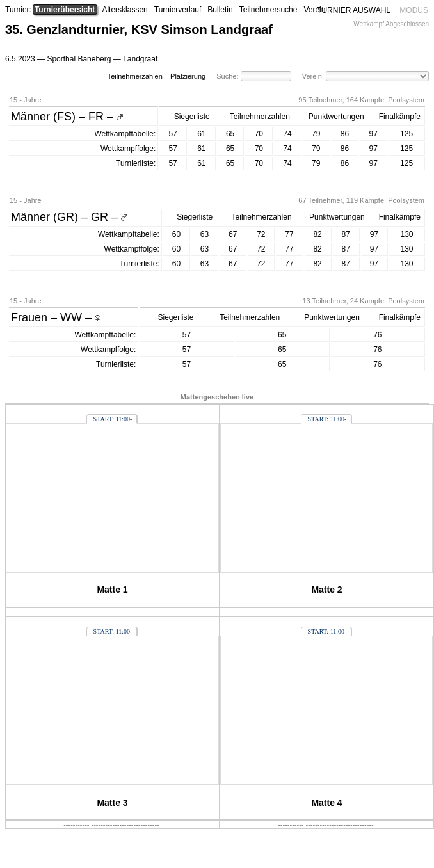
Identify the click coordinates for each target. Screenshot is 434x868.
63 (205, 234)
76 (377, 335)
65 (230, 134)
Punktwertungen (336, 117)
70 (259, 134)
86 (345, 134)
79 (316, 134)
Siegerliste (192, 117)
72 (261, 234)
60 (176, 234)
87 (346, 234)
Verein (314, 10)
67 (233, 234)
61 (201, 134)
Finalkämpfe (400, 117)
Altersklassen (125, 10)
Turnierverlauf (178, 10)
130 (406, 234)
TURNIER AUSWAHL (354, 10)
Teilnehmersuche (269, 10)
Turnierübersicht (65, 10)
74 (287, 134)
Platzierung (188, 76)
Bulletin (220, 10)
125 (406, 134)
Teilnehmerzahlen (135, 76)
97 (374, 134)
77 (289, 234)
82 (317, 234)
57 (173, 134)
